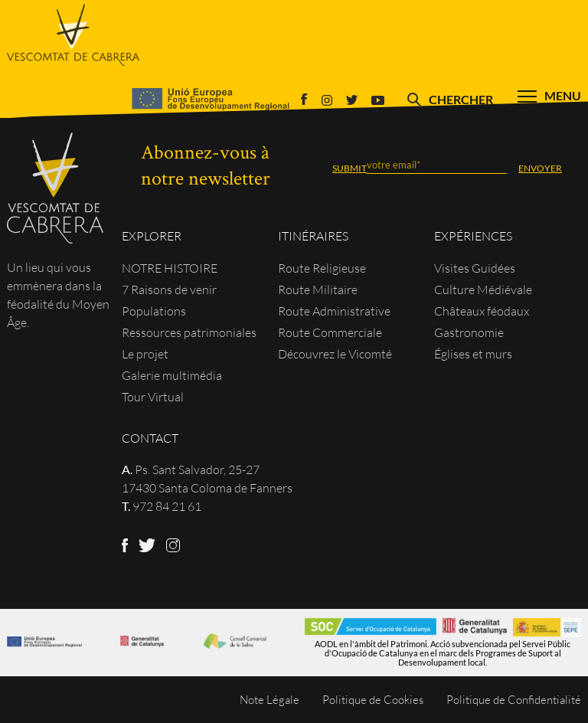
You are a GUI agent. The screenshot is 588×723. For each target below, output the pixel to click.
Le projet (145, 354)
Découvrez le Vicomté (335, 354)
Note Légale (269, 700)
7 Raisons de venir (169, 290)
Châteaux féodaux (482, 311)
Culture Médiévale (483, 290)
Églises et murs (473, 354)
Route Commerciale (330, 332)
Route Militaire (318, 290)
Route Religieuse (322, 268)
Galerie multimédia (172, 375)
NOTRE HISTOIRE (170, 268)
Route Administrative (334, 311)
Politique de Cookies (373, 700)
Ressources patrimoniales (189, 332)
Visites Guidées (475, 268)
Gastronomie (469, 332)
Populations (154, 311)
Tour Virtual (153, 397)
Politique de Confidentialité (514, 700)
